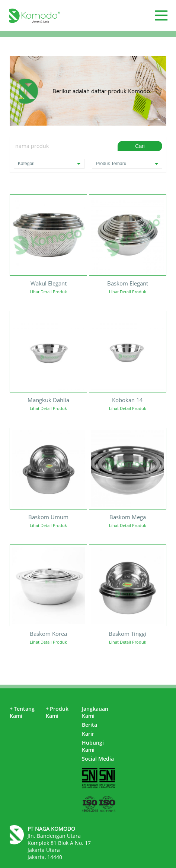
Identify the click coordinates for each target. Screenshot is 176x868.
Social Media (98, 759)
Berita (89, 725)
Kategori (49, 164)
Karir (88, 734)
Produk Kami (57, 712)
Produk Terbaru (127, 164)
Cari (140, 146)
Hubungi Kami (93, 746)
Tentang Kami (22, 712)
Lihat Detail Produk (48, 292)
